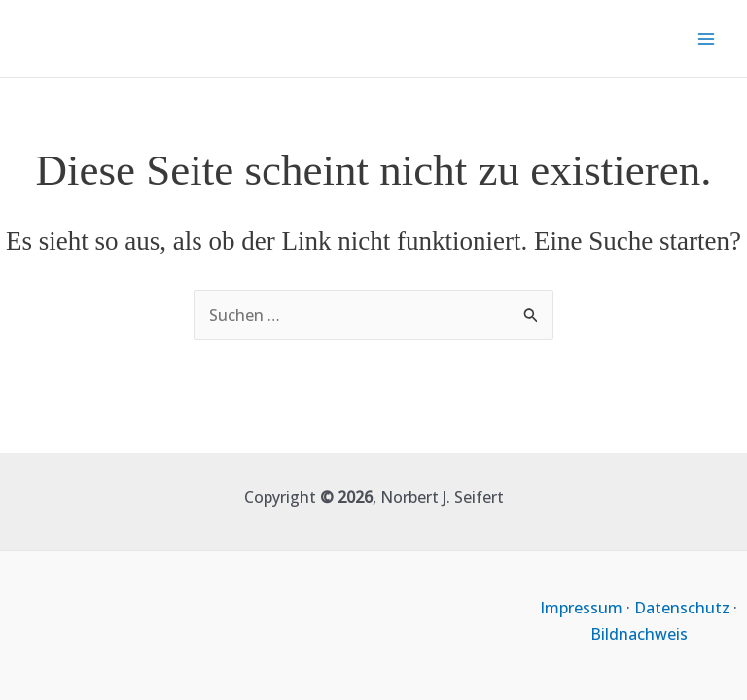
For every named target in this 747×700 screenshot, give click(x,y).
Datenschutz (682, 608)
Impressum (581, 608)
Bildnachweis (639, 634)
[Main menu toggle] (706, 39)
